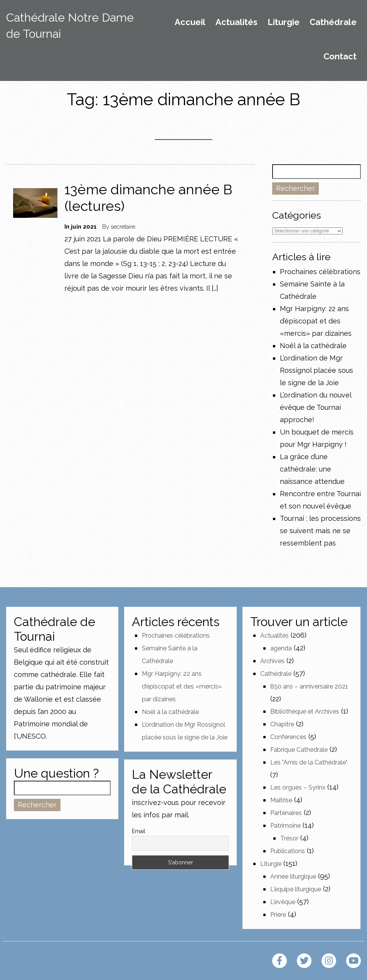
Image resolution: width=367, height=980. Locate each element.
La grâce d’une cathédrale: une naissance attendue (312, 469)
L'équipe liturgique (296, 889)
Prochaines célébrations (320, 272)
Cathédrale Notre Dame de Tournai (70, 26)
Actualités (237, 22)
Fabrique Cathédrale (299, 750)
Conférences (288, 737)
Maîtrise (281, 800)
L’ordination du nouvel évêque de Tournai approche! (316, 407)
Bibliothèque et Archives (305, 711)
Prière (278, 915)
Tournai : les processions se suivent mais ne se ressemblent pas (320, 531)
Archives (272, 661)
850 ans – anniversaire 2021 (309, 686)
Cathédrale (333, 22)
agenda (281, 648)
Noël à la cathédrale (313, 346)
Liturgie (284, 22)
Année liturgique (293, 876)
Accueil (190, 22)
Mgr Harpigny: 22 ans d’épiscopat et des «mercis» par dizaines (316, 321)
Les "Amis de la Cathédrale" (309, 762)
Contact (340, 57)
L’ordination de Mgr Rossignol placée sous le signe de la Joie (316, 370)
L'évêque (283, 902)
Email (139, 831)
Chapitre (282, 724)
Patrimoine (285, 826)
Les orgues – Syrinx (298, 787)
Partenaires (286, 813)
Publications (288, 851)
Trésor (289, 838)
